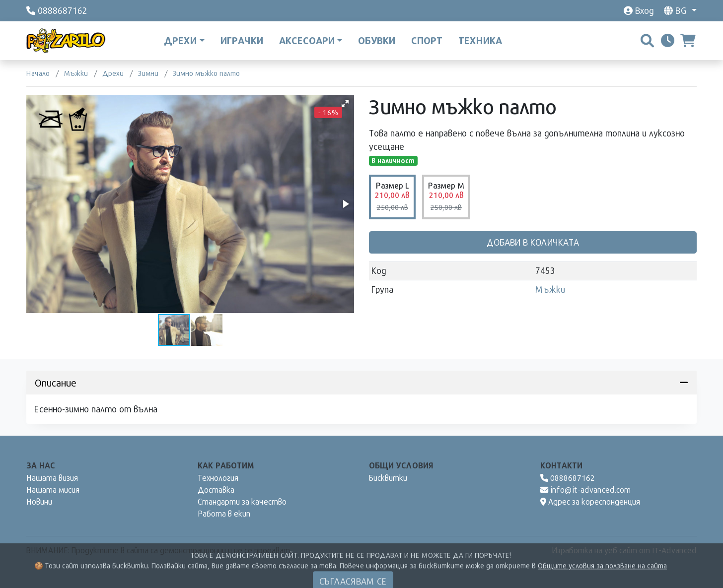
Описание (361, 383)
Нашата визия (52, 478)
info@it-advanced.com (586, 490)
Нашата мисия (53, 490)
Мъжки (550, 289)
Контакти (561, 465)
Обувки (377, 40)
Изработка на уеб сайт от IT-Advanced (624, 550)
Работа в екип (224, 513)
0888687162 (568, 478)
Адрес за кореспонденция (590, 501)
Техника (480, 40)
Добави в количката (533, 242)
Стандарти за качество (242, 501)
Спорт (427, 40)
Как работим (226, 465)
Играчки (242, 40)
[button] (345, 104)
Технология (218, 478)
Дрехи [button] (180, 40)
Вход (639, 10)
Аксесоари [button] (307, 40)
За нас (41, 465)
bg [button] (677, 10)
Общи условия (401, 465)
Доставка (216, 490)
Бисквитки (388, 478)
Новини (39, 501)
